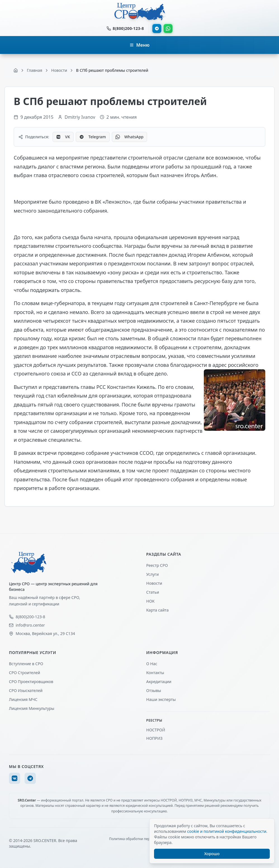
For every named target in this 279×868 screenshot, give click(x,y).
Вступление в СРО (26, 664)
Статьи (153, 592)
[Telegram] (30, 778)
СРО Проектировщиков (31, 682)
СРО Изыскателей (26, 690)
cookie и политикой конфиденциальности (227, 831)
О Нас (152, 664)
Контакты (155, 673)
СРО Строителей (24, 673)
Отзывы (154, 690)
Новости (154, 583)
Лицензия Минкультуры (32, 708)
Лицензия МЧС (23, 699)
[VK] (15, 778)
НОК (150, 601)
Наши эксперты (161, 699)
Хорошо (212, 854)
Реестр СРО (157, 565)
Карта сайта (157, 610)
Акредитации (159, 682)
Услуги (152, 574)
